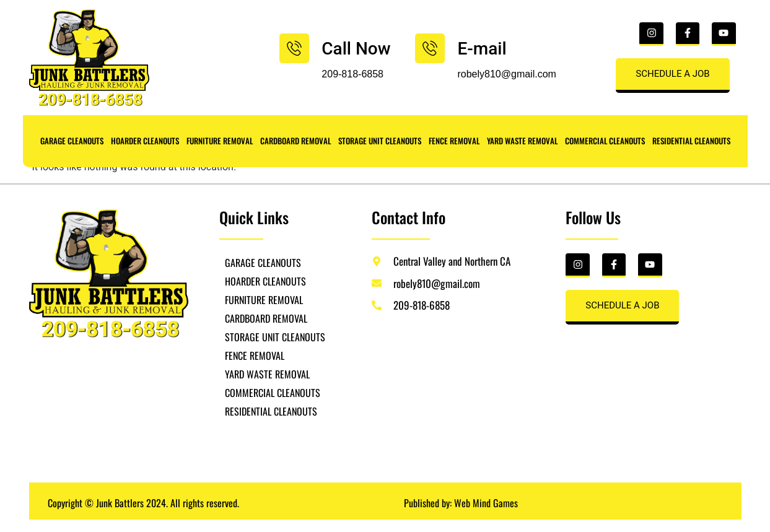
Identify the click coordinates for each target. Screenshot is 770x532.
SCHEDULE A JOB (672, 74)
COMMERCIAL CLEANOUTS (605, 141)
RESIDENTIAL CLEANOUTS (691, 141)
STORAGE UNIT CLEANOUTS (380, 141)
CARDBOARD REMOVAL (295, 141)
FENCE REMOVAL (454, 141)
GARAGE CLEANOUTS (72, 141)
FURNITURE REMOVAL (220, 141)
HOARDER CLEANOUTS (145, 141)
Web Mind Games (486, 503)
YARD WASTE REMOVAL (522, 141)
